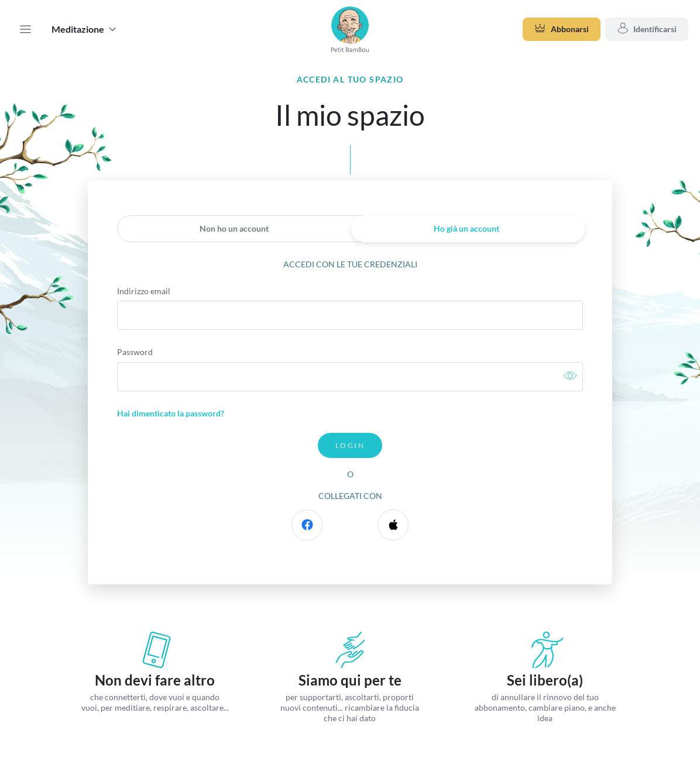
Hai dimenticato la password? (171, 414)
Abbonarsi (562, 29)
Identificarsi (647, 29)
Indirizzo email (144, 291)
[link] (570, 377)
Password (135, 352)
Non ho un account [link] (234, 228)
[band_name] (350, 29)
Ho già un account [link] (466, 228)
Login (350, 445)
